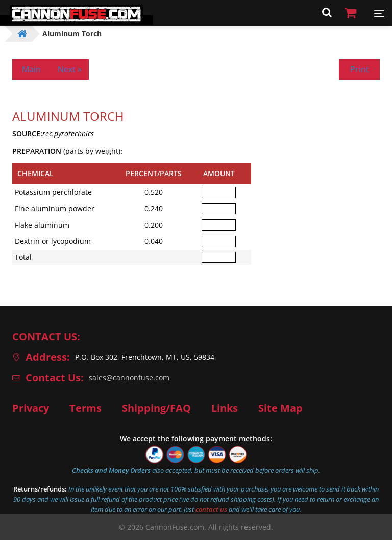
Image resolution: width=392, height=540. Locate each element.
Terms (85, 408)
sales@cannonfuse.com (129, 377)
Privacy (31, 408)
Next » (70, 69)
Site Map (280, 408)
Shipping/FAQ (156, 408)
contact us (211, 509)
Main (31, 69)
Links (225, 408)
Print (360, 69)
